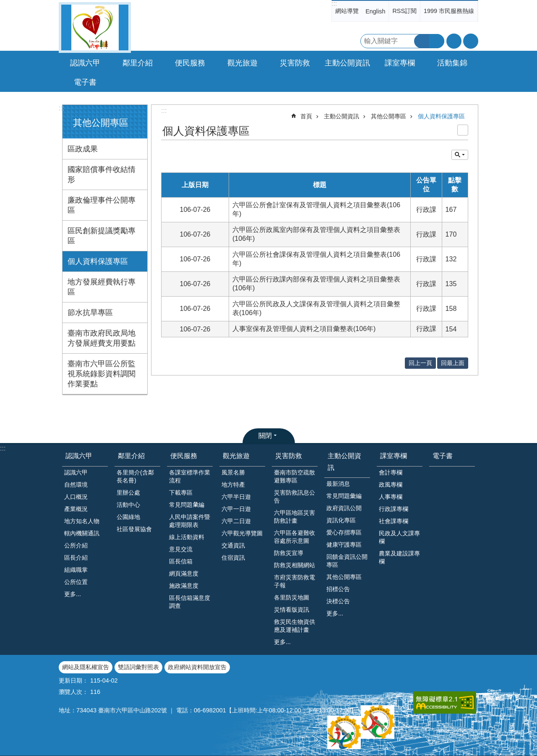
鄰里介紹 (131, 456)
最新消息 (338, 484)
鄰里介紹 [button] (138, 63)
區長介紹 (76, 558)
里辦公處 (128, 493)
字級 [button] (454, 41)
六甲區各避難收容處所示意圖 (295, 537)
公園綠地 (128, 517)
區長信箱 (181, 561)
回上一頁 (420, 363)
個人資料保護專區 (98, 261)
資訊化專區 (341, 520)
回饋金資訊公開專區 (347, 561)
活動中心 (128, 505)
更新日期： (73, 680)
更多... (73, 594)
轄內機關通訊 (82, 533)
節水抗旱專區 (90, 313)
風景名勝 (233, 472)
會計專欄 (391, 472)
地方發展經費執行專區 (102, 287)
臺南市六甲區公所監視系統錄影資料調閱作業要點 (102, 374)
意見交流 (181, 549)
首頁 (306, 116)
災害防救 (289, 456)
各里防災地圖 (292, 597)
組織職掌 (76, 570)
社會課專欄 (394, 521)
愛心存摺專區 (344, 532)
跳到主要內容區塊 (4, 4)
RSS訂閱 (404, 11)
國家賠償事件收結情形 (102, 175)
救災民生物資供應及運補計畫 (295, 626)
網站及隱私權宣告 (86, 667)
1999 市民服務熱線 (449, 11)
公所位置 (76, 582)
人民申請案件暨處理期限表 (190, 521)
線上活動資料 (187, 537)
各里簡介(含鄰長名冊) (135, 476)
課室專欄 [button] (400, 63)
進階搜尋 (437, 41)
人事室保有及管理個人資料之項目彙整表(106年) (304, 329)
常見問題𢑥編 (187, 505)
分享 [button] (471, 41)
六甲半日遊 (236, 497)
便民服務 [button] (190, 63)
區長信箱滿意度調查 (190, 602)
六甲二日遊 (236, 521)
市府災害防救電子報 (295, 581)
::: (334, 4)
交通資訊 (233, 545)
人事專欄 (391, 497)
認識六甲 (79, 456)
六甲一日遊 (236, 509)
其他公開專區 (101, 123)
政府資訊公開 (344, 508)
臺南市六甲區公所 (95, 27)
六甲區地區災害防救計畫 (295, 517)
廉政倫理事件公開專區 (102, 205)
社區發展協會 (134, 529)
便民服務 (184, 456)
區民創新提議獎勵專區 (102, 236)
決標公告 (338, 601)
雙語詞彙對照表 (138, 667)
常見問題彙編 (344, 496)
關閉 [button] (265, 436)
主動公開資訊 (341, 116)
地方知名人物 (82, 521)
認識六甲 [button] (85, 63)
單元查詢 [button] (460, 155)
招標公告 (338, 589)
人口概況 (76, 497)
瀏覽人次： (73, 692)
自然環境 (76, 485)
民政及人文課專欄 (399, 537)
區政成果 (83, 149)
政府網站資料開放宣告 (197, 667)
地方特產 (233, 485)
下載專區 (181, 493)
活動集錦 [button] (452, 63)
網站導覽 (347, 11)
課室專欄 (394, 456)
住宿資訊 (233, 558)
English (375, 11)
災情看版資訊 (292, 610)
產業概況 (76, 509)
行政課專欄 (394, 509)
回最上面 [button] (453, 363)
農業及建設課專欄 (399, 557)
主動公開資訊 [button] (347, 63)
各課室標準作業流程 (190, 476)
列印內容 (463, 130)
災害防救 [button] (295, 63)
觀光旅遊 (236, 456)
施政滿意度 (184, 586)
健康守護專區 (344, 545)
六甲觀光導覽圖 (242, 533)
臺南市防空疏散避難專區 (295, 476)
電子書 (85, 82)
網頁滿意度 (184, 574)
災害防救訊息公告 (295, 497)
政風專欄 (391, 485)
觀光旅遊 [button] (242, 63)
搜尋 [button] (422, 41)
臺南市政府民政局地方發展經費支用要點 (102, 338)
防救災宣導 (289, 553)
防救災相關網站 (295, 565)
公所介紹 (76, 545)
